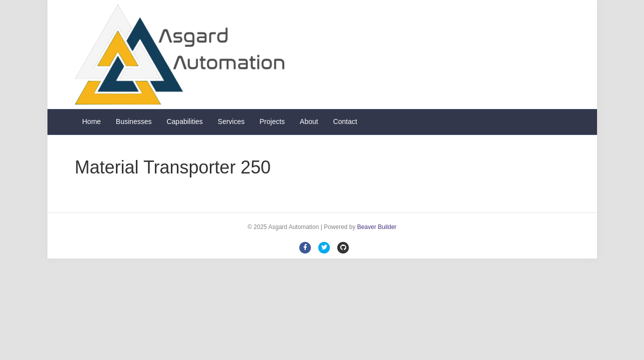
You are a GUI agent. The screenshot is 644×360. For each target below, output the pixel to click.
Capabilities (184, 121)
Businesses (134, 121)
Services (231, 121)
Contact (345, 121)
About (309, 121)
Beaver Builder (377, 227)
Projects (273, 121)
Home (92, 121)
